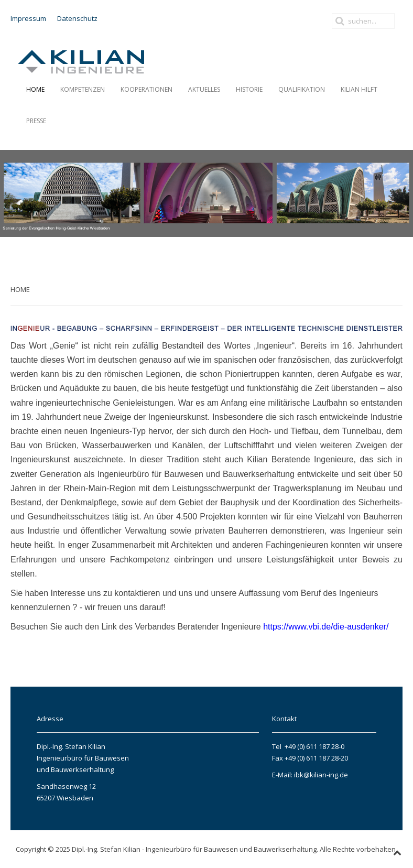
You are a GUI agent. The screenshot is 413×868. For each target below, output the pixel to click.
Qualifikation (302, 89)
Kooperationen (146, 89)
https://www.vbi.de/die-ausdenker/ (326, 627)
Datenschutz (77, 18)
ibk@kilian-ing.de (320, 775)
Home (35, 89)
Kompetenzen (83, 89)
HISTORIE (249, 89)
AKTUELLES (204, 89)
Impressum (28, 18)
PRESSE (36, 121)
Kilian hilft (359, 89)
